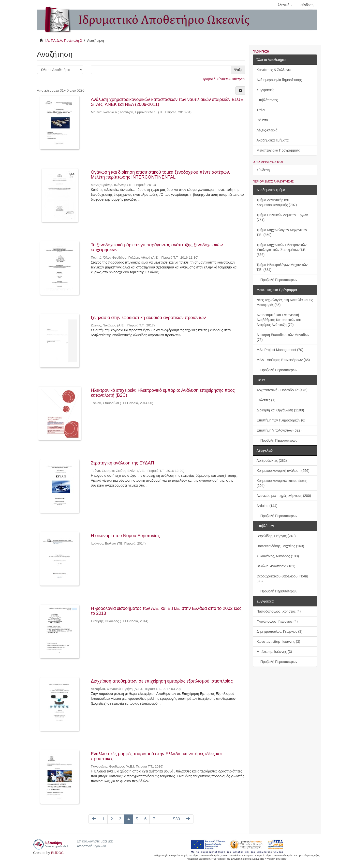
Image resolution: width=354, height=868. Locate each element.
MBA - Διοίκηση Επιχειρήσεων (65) (283, 360)
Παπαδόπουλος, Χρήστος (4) (279, 611)
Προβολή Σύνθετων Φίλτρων (223, 79)
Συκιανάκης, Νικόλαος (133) (278, 556)
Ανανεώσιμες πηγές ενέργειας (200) (284, 496)
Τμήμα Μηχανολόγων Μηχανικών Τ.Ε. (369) (282, 232)
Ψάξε (238, 70)
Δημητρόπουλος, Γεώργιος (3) (280, 631)
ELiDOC (57, 853)
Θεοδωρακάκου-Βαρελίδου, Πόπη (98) (282, 579)
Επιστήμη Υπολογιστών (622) (279, 430)
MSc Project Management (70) (280, 350)
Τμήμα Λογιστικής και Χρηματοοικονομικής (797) (277, 202)
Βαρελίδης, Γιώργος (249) (276, 536)
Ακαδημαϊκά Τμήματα (273, 140)
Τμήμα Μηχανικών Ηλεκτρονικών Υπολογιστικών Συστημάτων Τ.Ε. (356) (282, 250)
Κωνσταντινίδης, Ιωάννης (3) (278, 642)
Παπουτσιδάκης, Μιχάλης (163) (280, 546)
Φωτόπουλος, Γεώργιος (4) (277, 621)
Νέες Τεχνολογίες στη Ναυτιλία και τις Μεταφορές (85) (285, 302)
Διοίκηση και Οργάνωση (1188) (280, 410)
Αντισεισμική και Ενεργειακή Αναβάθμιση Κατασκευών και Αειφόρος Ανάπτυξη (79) (279, 320)
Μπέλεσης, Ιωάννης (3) (274, 652)
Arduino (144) (267, 506)
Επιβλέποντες (267, 100)
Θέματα (262, 120)
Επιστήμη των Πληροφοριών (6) (281, 420)
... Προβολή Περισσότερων (277, 280)
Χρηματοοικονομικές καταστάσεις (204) (282, 483)
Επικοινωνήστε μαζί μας (95, 841)
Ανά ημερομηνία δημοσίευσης (279, 80)
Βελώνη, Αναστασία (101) (276, 566)
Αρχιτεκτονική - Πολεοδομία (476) (282, 390)
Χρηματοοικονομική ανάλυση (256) (283, 471)
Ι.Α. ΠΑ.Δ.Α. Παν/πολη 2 (63, 41)
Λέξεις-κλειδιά (267, 130)
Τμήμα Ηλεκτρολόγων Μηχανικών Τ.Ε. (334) (282, 267)
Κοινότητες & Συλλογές (274, 70)
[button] (284, 5)
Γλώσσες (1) (266, 400)
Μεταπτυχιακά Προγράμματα (279, 150)
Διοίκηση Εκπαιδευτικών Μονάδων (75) (283, 337)
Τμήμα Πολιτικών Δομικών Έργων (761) (282, 217)
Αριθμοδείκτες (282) (272, 461)
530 (177, 819)
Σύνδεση (263, 170)
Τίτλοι (261, 110)
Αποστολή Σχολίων (91, 846)
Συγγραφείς (265, 90)
